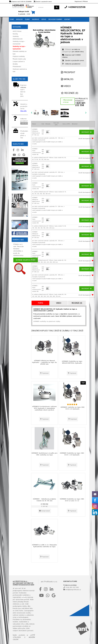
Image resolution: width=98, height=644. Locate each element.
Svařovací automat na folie (20, 70)
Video (66, 86)
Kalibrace (36, 19)
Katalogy (19, 19)
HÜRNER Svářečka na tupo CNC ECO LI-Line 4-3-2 (72, 500)
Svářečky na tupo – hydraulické (19, 48)
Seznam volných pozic (26, 260)
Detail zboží (44, 511)
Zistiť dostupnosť (85, 139)
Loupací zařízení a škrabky (19, 63)
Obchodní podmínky (55, 19)
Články (27, 19)
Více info (23, 111)
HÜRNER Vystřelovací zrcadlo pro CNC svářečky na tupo (44, 454)
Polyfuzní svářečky (19, 56)
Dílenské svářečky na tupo (20, 53)
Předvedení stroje (68, 101)
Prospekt (68, 72)
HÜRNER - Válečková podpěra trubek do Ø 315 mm (44, 500)
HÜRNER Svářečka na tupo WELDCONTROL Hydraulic (72, 362)
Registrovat (78, 1)
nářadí (24, 597)
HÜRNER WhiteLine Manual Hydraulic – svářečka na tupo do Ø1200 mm (44, 362)
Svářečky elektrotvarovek (18, 38)
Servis (44, 19)
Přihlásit (85, 1)
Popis (40, 303)
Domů (12, 19)
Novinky (15, 34)
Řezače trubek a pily (19, 59)
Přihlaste (68, 49)
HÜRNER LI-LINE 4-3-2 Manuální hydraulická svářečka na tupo (44, 546)
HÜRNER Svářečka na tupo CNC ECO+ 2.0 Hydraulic (72, 454)
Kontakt (67, 19)
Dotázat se (87, 132)
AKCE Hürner (17, 31)
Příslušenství (17, 66)
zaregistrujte (67, 52)
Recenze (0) (70, 93)
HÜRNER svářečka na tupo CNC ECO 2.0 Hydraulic (73, 408)
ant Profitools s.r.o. (49, 582)
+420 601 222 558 (80, 104)
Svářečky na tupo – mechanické (19, 43)
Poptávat (44, 373)
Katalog (67, 79)
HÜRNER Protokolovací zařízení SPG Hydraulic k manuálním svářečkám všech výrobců (44, 408)
